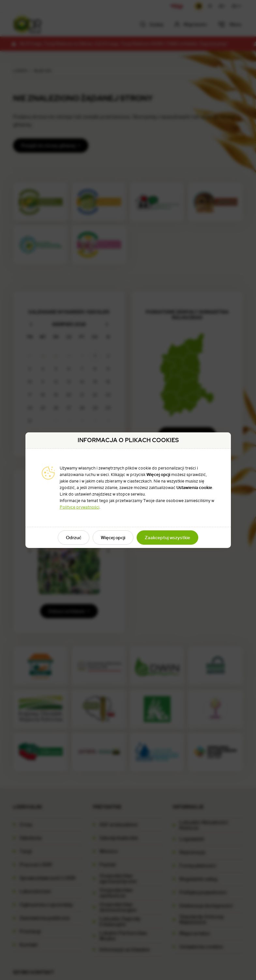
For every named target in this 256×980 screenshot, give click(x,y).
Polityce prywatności (80, 507)
